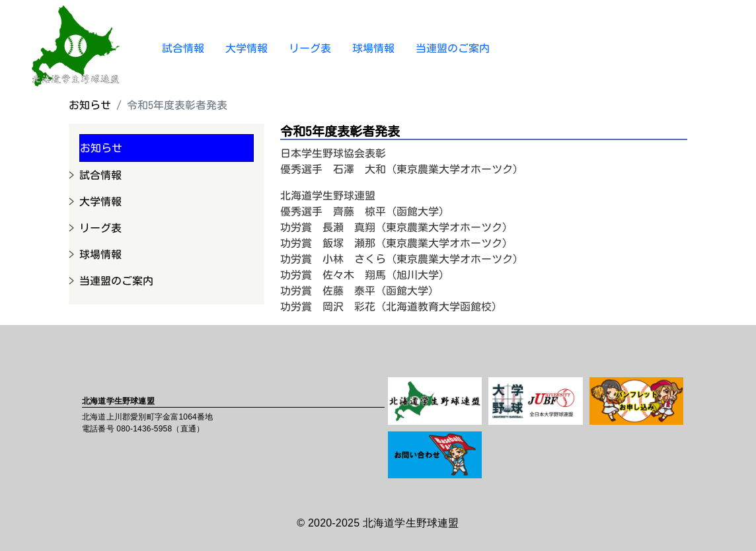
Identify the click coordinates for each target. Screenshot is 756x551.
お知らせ (90, 105)
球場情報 (373, 48)
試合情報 (183, 48)
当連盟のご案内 (453, 48)
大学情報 (246, 48)
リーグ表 (310, 48)
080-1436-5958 (144, 429)
